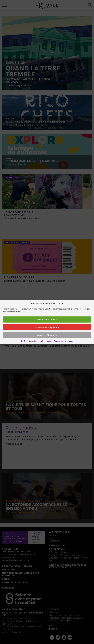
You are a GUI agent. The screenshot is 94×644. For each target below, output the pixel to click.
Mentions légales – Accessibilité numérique (56, 341)
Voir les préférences (47, 335)
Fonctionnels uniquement (47, 327)
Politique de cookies (29, 341)
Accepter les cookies (47, 320)
